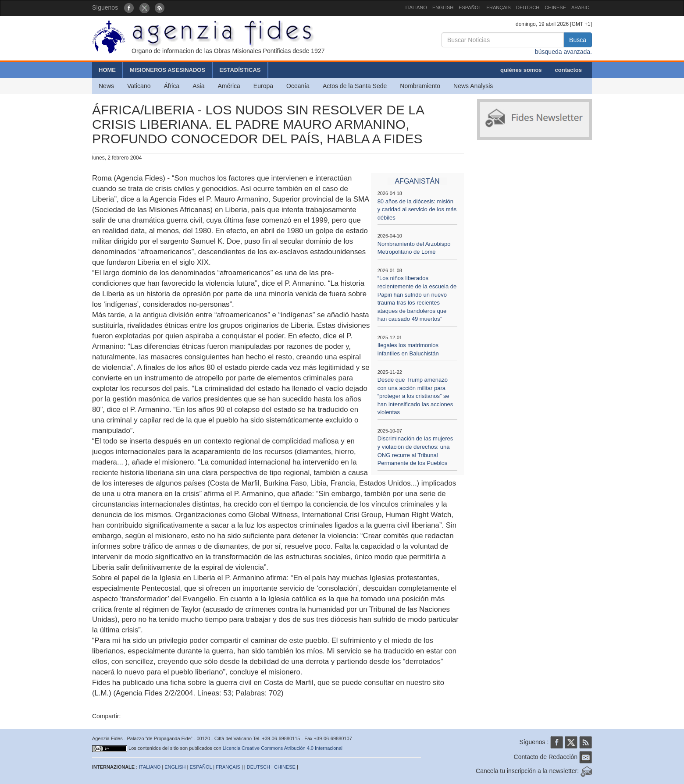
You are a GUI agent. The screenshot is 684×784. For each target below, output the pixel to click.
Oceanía (298, 86)
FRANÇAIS (499, 7)
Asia (198, 86)
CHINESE (555, 7)
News (106, 86)
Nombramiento (420, 86)
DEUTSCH (528, 7)
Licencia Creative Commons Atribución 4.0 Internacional (283, 748)
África (171, 86)
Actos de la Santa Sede (355, 86)
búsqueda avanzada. (563, 52)
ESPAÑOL (470, 7)
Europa (263, 86)
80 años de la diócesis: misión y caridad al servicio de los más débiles (417, 209)
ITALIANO (416, 7)
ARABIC (580, 7)
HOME (107, 70)
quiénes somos (521, 70)
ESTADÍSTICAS (240, 70)
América (229, 86)
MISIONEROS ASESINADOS (167, 70)
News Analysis (473, 86)
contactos (568, 70)
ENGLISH (443, 7)
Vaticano (139, 86)
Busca (578, 40)
